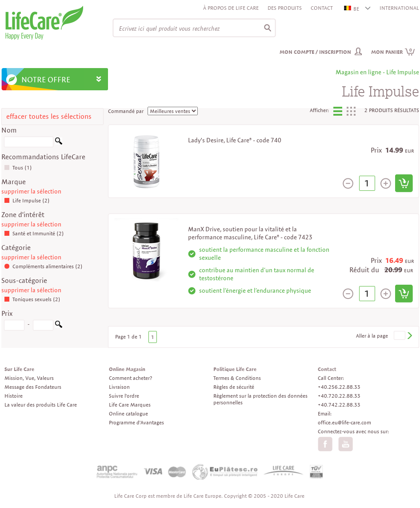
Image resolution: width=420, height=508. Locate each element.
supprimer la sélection (31, 191)
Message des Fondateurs (33, 387)
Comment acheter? (130, 378)
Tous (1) (18, 167)
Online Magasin (127, 369)
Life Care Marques (130, 405)
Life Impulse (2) (27, 200)
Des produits (285, 8)
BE (352, 9)
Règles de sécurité (234, 387)
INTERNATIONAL (399, 8)
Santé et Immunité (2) (34, 233)
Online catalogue (128, 413)
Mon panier (393, 52)
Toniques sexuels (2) (32, 299)
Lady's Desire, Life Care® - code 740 (235, 140)
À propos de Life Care (231, 8)
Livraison (119, 387)
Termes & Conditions (237, 378)
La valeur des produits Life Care (41, 405)
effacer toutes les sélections (49, 116)
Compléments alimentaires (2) (43, 266)
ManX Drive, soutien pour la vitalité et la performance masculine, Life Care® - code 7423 (250, 233)
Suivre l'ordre (124, 396)
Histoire (14, 396)
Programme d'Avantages (136, 422)
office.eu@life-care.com (344, 422)
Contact (322, 8)
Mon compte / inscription (315, 52)
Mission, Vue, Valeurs (29, 378)
